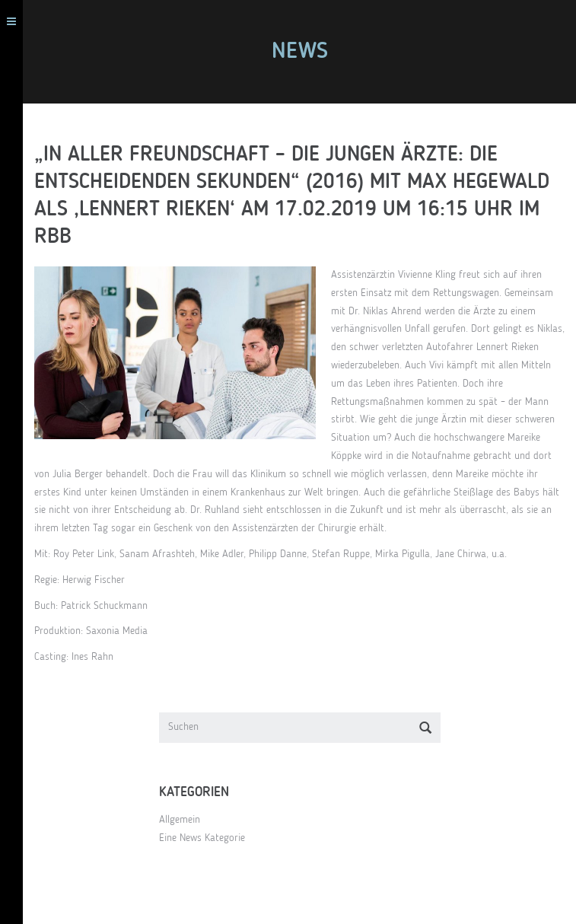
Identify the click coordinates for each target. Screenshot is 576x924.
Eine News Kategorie (202, 838)
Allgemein (180, 820)
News (300, 52)
